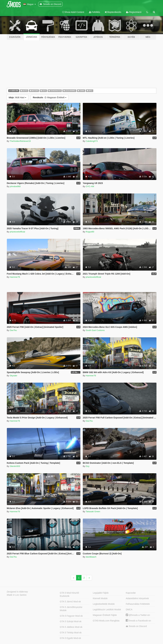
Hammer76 (15, 277)
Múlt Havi (18, 97)
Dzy (88, 466)
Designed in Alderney (17, 592)
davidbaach (91, 557)
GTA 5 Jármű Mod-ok (70, 602)
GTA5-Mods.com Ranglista (106, 621)
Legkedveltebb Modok (104, 604)
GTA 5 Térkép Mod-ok (71, 633)
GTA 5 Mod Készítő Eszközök (69, 594)
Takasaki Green (93, 511)
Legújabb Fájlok (101, 593)
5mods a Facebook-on (138, 621)
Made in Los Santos (17, 595)
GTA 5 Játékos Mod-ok (71, 627)
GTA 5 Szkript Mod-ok (71, 621)
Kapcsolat (131, 593)
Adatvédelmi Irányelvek (137, 598)
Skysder (13, 376)
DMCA (129, 610)
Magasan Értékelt (50, 97)
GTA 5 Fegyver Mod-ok (71, 616)
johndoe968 (15, 186)
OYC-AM (90, 186)
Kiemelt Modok (100, 598)
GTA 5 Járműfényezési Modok (71, 609)
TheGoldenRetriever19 (20, 141)
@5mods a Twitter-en (138, 615)
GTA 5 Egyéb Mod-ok (70, 638)
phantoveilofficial (17, 232)
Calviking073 (92, 141)
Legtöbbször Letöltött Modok (107, 610)
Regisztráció (134, 12)
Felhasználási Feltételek (138, 604)
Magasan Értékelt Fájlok (105, 615)
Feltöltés (95, 12)
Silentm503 (15, 466)
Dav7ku (13, 330)
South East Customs (95, 330)
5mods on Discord (136, 626)
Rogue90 (90, 232)
